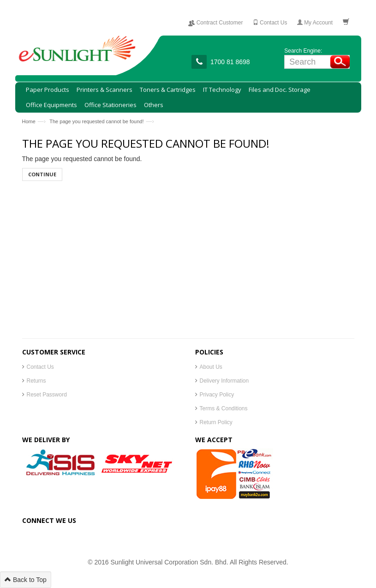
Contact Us (40, 367)
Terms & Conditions (224, 408)
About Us (211, 367)
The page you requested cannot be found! (96, 121)
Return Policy (216, 422)
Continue (42, 174)
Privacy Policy (217, 395)
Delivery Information (224, 381)
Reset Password (47, 395)
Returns (36, 381)
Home (29, 121)
